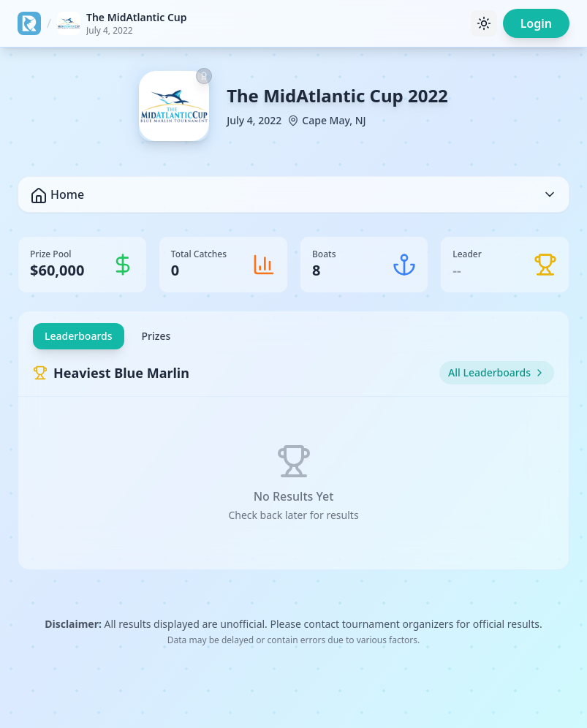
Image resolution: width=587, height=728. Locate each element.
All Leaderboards (497, 372)
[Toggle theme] (484, 23)
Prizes (156, 336)
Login (536, 23)
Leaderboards (79, 336)
